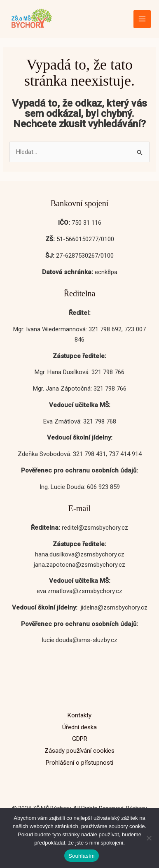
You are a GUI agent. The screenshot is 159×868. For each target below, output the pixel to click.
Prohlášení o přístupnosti (79, 763)
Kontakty (79, 715)
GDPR (80, 739)
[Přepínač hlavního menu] (142, 19)
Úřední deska (79, 727)
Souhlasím (82, 856)
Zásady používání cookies (79, 751)
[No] (149, 838)
